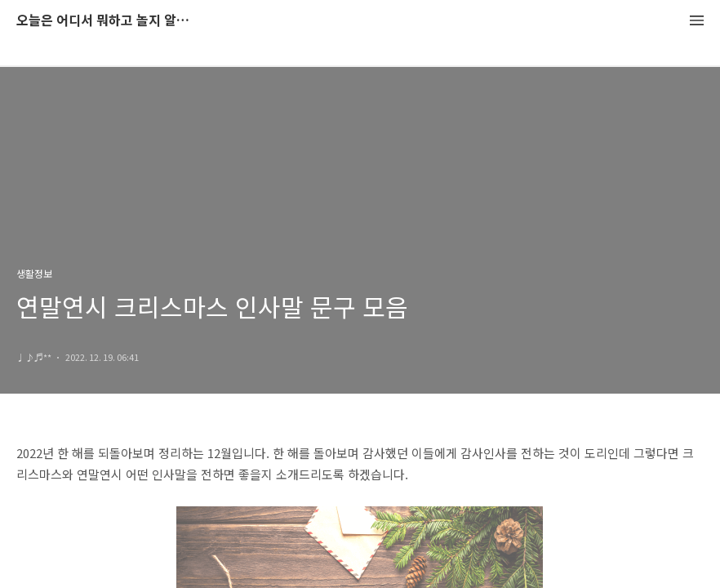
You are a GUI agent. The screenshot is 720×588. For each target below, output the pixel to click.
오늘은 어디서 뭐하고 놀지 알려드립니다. (106, 21)
